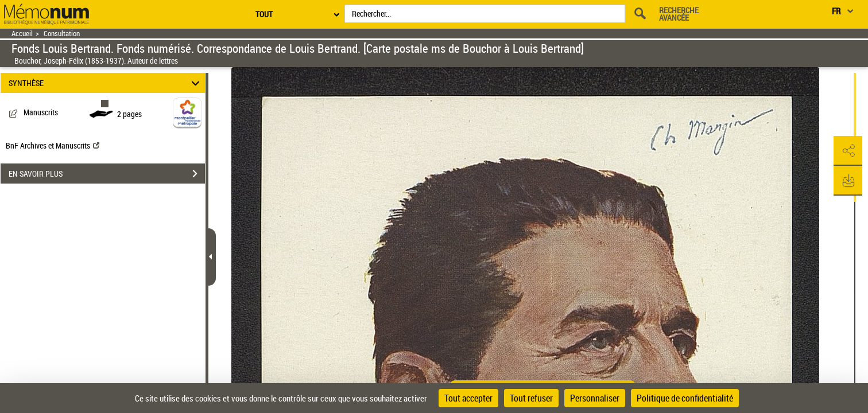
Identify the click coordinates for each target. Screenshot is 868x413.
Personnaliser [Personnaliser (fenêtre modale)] (595, 398)
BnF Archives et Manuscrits (53, 145)
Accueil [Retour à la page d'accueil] (22, 34)
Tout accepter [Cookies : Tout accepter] (468, 398)
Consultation (62, 34)
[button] (848, 151)
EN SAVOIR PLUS (107, 174)
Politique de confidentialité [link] (685, 398)
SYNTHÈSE (106, 83)
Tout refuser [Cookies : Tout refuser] (531, 398)
